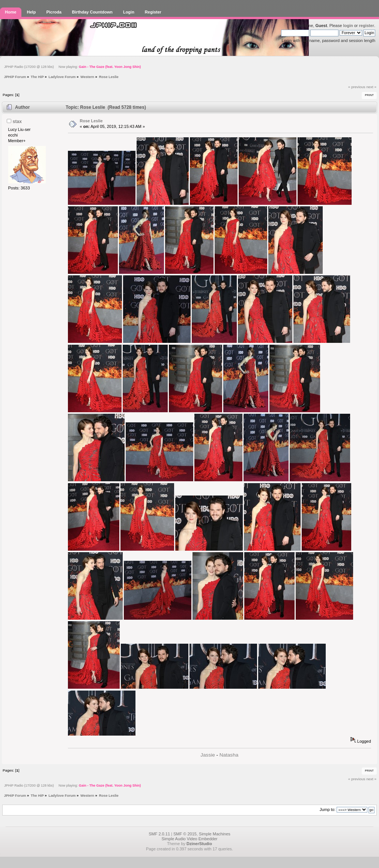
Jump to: (328, 809)
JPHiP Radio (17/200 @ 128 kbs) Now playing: (72, 67)
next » (371, 87)
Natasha (229, 755)
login (348, 26)
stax (17, 122)
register (367, 26)
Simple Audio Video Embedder (189, 839)
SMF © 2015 (185, 834)
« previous (357, 87)
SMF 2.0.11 (159, 834)
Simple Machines (215, 834)
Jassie (208, 755)
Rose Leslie (91, 121)
